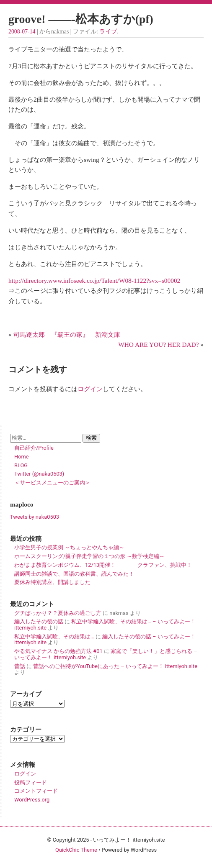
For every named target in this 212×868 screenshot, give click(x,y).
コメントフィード (36, 791)
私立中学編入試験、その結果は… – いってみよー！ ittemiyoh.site (105, 625)
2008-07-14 (22, 32)
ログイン (90, 389)
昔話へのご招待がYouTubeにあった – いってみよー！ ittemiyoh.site (115, 666)
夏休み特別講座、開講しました (52, 582)
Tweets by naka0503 (35, 517)
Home (21, 457)
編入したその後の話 (39, 621)
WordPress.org (32, 800)
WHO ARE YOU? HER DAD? (158, 344)
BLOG (21, 465)
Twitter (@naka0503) (39, 474)
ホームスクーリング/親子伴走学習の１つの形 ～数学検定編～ (89, 556)
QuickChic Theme (76, 850)
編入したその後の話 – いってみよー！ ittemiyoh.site (105, 640)
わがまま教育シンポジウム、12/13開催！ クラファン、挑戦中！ (103, 565)
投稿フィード (31, 782)
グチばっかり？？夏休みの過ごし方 (58, 613)
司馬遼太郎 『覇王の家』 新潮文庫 (67, 334)
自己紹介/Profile (34, 448)
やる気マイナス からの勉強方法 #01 (58, 651)
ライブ (108, 32)
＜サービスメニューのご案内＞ (52, 483)
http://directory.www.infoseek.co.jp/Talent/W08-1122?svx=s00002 (94, 280)
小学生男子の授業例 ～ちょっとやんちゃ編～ (69, 547)
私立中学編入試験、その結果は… (54, 636)
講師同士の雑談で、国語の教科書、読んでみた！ (74, 574)
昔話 (20, 666)
